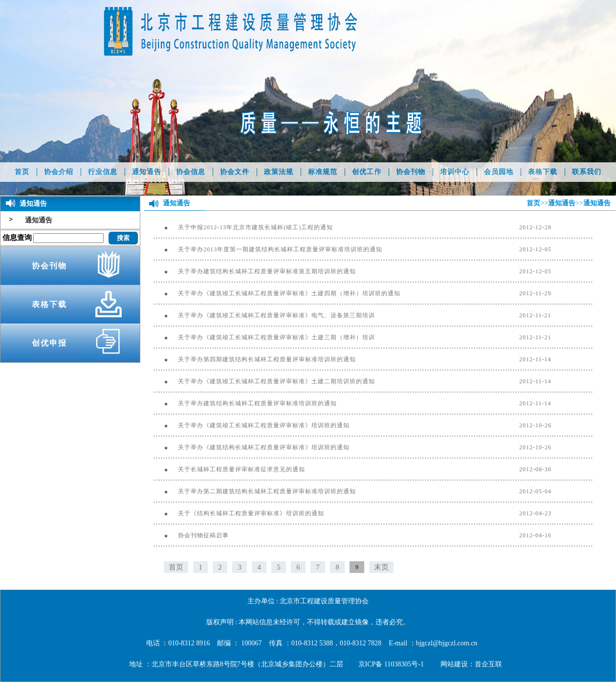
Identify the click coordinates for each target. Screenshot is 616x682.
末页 (381, 567)
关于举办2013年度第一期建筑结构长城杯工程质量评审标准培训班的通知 (268, 249)
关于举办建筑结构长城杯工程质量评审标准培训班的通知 (245, 403)
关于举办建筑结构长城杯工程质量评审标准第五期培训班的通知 (255, 271)
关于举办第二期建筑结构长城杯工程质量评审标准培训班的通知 (255, 491)
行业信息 (103, 172)
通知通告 (147, 172)
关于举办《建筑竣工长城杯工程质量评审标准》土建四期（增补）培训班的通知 (277, 293)
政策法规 (279, 172)
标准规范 (323, 172)
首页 (22, 172)
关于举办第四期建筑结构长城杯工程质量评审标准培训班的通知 (255, 359)
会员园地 (499, 172)
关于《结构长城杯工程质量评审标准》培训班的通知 (239, 513)
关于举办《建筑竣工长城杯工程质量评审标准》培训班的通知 (252, 425)
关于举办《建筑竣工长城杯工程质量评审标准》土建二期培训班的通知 (264, 381)
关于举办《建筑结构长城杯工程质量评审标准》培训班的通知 (252, 447)
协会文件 (235, 172)
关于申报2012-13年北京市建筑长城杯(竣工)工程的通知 (243, 227)
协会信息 (191, 172)
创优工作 (367, 172)
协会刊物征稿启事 (191, 535)
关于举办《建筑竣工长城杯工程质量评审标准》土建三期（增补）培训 (264, 337)
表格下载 (543, 172)
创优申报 (49, 343)
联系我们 (587, 172)
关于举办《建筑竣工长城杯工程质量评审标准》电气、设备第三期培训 (264, 315)
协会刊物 (411, 172)
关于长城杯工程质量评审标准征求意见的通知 (229, 469)
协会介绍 (59, 172)
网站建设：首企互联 (471, 664)
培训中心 (455, 172)
